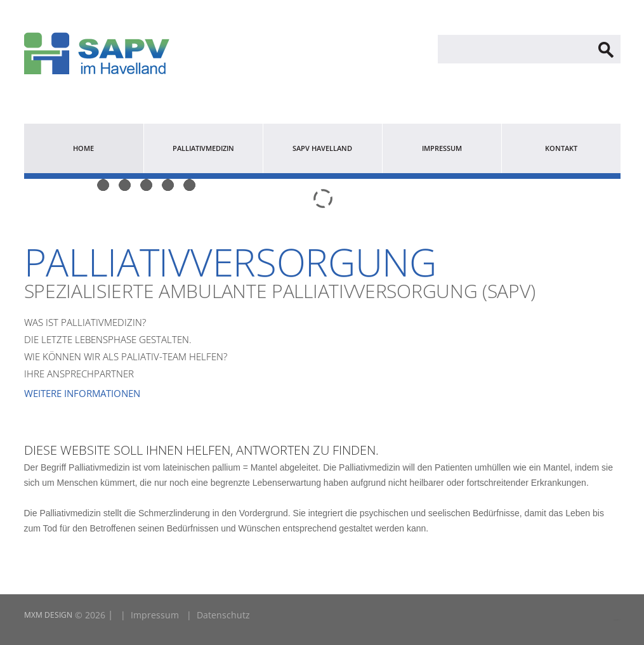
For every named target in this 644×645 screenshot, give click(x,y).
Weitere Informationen (82, 393)
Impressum (442, 148)
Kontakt (561, 148)
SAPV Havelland (322, 148)
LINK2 (615, 620)
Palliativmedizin (203, 148)
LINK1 (619, 620)
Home (83, 148)
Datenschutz (223, 615)
